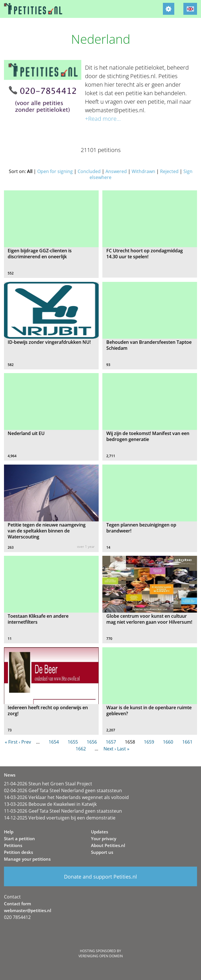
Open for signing (55, 171)
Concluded (89, 171)
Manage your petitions (27, 859)
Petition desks (18, 852)
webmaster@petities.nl (28, 910)
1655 (73, 742)
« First (11, 742)
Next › (110, 749)
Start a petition (19, 838)
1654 (54, 742)
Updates (100, 832)
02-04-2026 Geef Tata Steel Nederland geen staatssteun (63, 790)
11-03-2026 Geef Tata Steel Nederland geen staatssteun (63, 811)
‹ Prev (25, 742)
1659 (149, 742)
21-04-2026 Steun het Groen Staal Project (48, 784)
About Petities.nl (108, 845)
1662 (81, 749)
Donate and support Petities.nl (100, 877)
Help (9, 832)
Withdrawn (143, 171)
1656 (92, 742)
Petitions (13, 845)
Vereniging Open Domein (101, 956)
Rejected (169, 171)
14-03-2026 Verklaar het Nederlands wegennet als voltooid (66, 797)
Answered (116, 171)
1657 (111, 742)
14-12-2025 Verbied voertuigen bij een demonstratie (60, 818)
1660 (168, 742)
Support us (102, 852)
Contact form (17, 904)
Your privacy (104, 838)
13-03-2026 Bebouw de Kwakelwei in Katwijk (50, 804)
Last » (123, 749)
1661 (187, 742)
